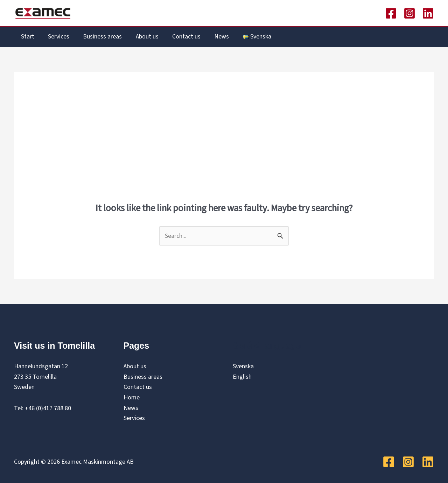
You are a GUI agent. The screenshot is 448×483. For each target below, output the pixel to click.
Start (27, 37)
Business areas (100, 37)
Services (57, 37)
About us (143, 37)
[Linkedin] (428, 13)
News (215, 37)
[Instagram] (409, 13)
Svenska (243, 366)
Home (132, 397)
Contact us (181, 37)
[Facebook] (391, 13)
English (242, 377)
